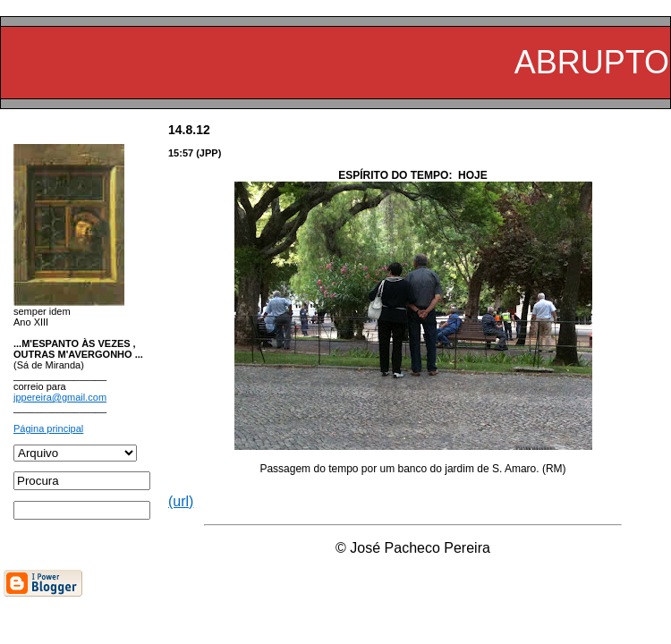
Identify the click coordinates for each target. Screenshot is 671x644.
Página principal (48, 428)
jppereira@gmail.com (60, 397)
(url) (181, 501)
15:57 (181, 153)
